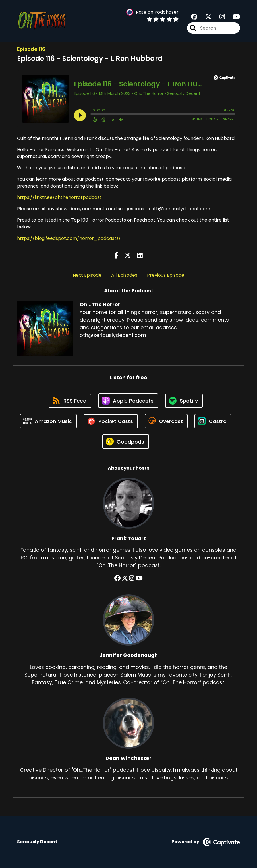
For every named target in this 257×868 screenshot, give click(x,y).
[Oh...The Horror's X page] (205, 17)
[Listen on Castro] (213, 421)
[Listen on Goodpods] (126, 442)
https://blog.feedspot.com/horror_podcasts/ (69, 238)
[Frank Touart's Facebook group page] (117, 578)
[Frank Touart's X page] (125, 578)
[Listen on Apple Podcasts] (128, 401)
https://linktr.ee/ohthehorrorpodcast (59, 197)
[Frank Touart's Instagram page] (132, 578)
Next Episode (87, 275)
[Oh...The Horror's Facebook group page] (194, 17)
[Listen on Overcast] (166, 421)
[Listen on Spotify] (184, 401)
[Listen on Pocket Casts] (111, 421)
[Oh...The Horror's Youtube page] (233, 17)
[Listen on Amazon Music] (48, 421)
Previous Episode (166, 275)
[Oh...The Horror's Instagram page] (219, 17)
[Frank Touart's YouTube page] (139, 578)
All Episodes (124, 275)
